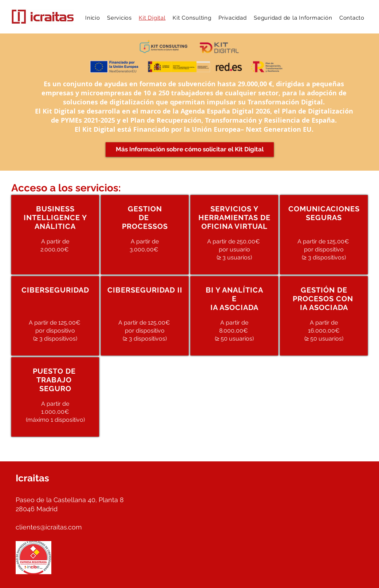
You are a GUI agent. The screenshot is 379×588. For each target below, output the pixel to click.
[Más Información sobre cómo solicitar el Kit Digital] (190, 150)
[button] (119, 18)
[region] (55, 235)
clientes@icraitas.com (49, 527)
